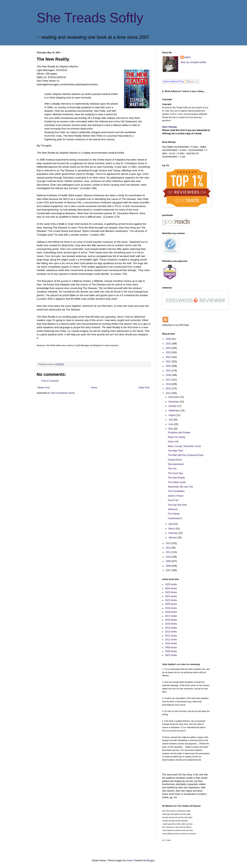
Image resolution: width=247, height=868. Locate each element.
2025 (169, 344)
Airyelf (129, 860)
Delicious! (173, 509)
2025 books (171, 584)
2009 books (171, 647)
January (173, 538)
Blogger (151, 860)
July (171, 420)
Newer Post (44, 388)
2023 (169, 352)
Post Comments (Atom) (63, 393)
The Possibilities (176, 491)
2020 (169, 366)
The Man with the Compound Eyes (186, 455)
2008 (169, 566)
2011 (169, 552)
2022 (169, 357)
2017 (169, 380)
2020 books (171, 604)
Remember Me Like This (181, 487)
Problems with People (179, 433)
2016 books (171, 620)
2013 (169, 543)
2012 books (171, 636)
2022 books (171, 596)
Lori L (187, 57)
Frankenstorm (175, 518)
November (174, 402)
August (172, 415)
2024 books (171, 588)
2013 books (171, 632)
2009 (169, 561)
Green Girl (173, 442)
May (171, 429)
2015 (169, 389)
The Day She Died (177, 505)
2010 (169, 557)
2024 (169, 348)
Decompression (176, 464)
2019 (169, 371)
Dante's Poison (176, 496)
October (173, 406)
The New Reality (176, 478)
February (173, 533)
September (174, 411)
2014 (169, 393)
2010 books (171, 643)
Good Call (173, 500)
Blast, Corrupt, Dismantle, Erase (184, 446)
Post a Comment (50, 381)
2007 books (171, 655)
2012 (169, 548)
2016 (169, 384)
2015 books (171, 624)
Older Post (144, 388)
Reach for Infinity (177, 437)
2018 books (171, 612)
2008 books (171, 651)
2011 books (171, 640)
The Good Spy (175, 473)
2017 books (171, 616)
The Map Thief (175, 451)
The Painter (174, 514)
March (172, 529)
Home (94, 388)
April (171, 524)
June (171, 424)
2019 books (171, 608)
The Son (172, 469)
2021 (169, 362)
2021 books (171, 600)
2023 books (171, 592)
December (174, 397)
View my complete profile (193, 62)
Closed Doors (175, 460)
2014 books (171, 628)
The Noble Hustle (177, 482)
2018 (169, 375)
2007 (169, 570)
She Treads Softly (90, 18)
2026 (169, 339)
